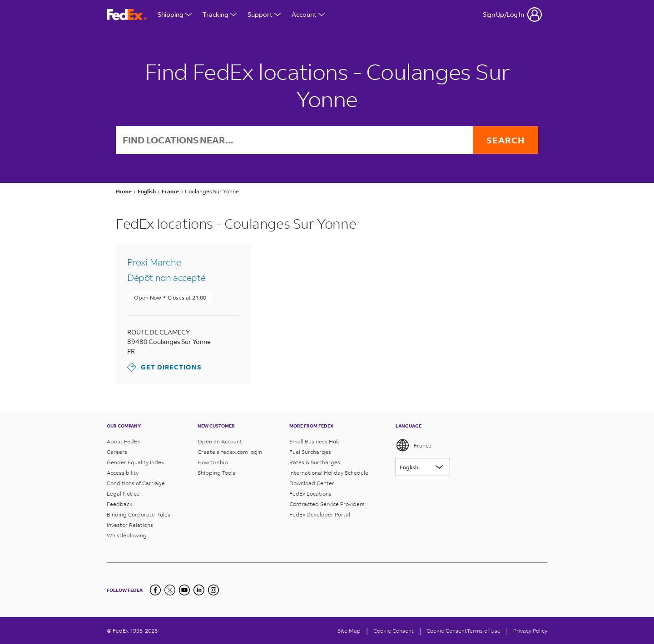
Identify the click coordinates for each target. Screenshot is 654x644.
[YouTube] (184, 590)
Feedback (120, 504)
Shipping (175, 14)
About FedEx (123, 441)
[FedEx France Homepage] (127, 15)
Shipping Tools (216, 473)
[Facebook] (155, 590)
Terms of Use (484, 631)
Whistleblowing (127, 535)
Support (264, 14)
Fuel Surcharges (310, 452)
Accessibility (123, 473)
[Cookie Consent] (394, 631)
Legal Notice (123, 494)
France (414, 445)
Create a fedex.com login (230, 452)
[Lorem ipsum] (423, 467)
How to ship (213, 462)
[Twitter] (170, 590)
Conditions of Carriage (136, 483)
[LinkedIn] (199, 590)
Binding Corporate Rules (139, 514)
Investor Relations (130, 525)
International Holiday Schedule (329, 473)
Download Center (312, 483)
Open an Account (220, 441)
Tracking (220, 14)
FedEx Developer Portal (320, 514)
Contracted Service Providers (327, 504)
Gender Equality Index (135, 462)
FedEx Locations (310, 494)
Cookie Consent (447, 631)
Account (308, 14)
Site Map (349, 631)
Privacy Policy (530, 631)
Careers (117, 452)
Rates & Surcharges (315, 462)
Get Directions (164, 367)
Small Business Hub (315, 441)
